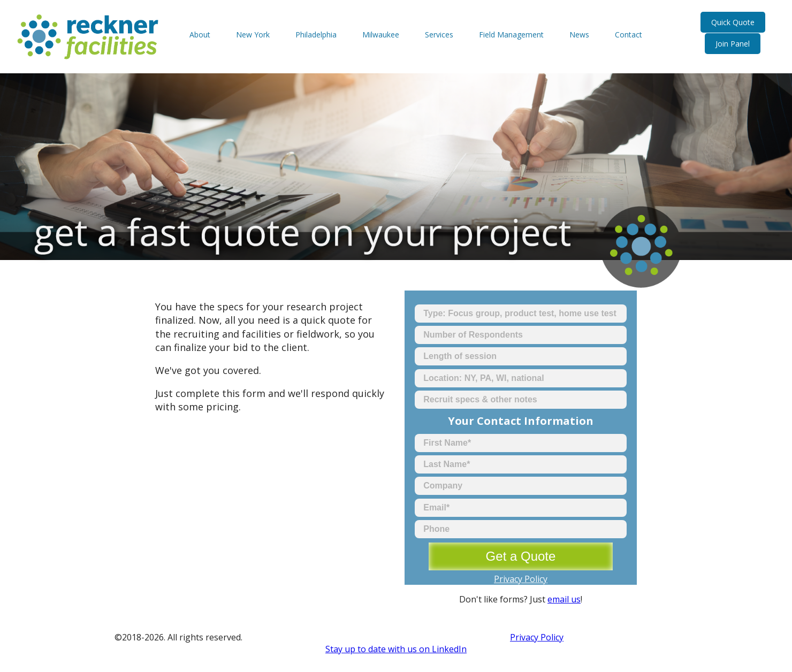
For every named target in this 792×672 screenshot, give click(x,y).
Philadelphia (316, 35)
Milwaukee (381, 35)
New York (253, 35)
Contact (629, 35)
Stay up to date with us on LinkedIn (396, 649)
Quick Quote (733, 22)
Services (439, 35)
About (200, 35)
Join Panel (733, 44)
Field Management (511, 35)
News (579, 35)
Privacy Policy (521, 579)
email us (564, 599)
